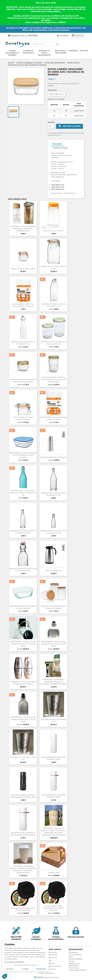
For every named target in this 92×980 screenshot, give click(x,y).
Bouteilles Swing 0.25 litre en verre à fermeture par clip (54, 532)
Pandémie (73, 51)
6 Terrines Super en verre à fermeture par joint (23, 418)
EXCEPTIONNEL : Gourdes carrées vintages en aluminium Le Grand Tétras (23, 719)
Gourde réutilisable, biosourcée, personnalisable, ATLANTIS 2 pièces (23, 796)
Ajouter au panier (69, 126)
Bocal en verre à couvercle (54, 231)
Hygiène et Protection (28, 52)
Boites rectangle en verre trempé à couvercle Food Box (23, 607)
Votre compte (54, 949)
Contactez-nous (18, 36)
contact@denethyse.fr (78, 970)
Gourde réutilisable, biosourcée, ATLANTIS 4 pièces (54, 796)
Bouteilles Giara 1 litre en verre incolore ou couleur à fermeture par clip (23, 493)
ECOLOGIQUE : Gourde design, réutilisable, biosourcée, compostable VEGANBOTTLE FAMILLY (54, 682)
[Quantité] (50, 126)
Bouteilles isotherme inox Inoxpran (54, 457)
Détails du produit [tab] (60, 148)
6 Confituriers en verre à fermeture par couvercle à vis (54, 343)
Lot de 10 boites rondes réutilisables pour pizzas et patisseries (54, 908)
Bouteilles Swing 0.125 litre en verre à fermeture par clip (23, 569)
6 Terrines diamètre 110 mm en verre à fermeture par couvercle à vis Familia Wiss (54, 379)
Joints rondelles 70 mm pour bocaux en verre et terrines (54, 418)
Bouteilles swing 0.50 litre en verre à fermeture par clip (23, 532)
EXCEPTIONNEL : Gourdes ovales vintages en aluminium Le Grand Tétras (54, 644)
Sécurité (84, 51)
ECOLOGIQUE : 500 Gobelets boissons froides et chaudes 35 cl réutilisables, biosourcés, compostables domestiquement (54, 831)
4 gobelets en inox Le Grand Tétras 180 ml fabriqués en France (23, 683)
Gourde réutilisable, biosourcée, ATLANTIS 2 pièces (54, 758)
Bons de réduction (54, 966)
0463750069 (33, 36)
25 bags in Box (54, 872)
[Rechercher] (46, 44)
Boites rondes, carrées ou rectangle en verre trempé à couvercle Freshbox (23, 455)
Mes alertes (52, 969)
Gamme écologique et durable (12, 53)
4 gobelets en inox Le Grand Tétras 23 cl (54, 720)
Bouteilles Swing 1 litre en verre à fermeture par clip (54, 494)
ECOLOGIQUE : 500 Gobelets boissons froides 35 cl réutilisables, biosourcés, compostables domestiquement (23, 869)
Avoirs (50, 960)
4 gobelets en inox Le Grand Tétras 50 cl (23, 758)
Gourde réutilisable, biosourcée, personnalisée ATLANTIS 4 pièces (23, 834)
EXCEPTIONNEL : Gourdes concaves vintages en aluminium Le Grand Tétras (23, 644)
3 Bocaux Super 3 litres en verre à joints (54, 267)
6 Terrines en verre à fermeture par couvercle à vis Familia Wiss (23, 381)
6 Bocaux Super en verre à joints (23, 268)
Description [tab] (57, 144)
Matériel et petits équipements (44, 53)
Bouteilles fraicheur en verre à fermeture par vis (54, 305)
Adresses (51, 963)
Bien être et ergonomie (61, 52)
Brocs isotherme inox (54, 571)
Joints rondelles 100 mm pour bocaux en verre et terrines (23, 305)
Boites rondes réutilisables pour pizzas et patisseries (23, 909)
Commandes (52, 958)
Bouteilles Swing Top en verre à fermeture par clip (23, 343)
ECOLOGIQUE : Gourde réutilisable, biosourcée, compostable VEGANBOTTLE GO (23, 228)
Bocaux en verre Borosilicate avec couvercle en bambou (54, 607)
